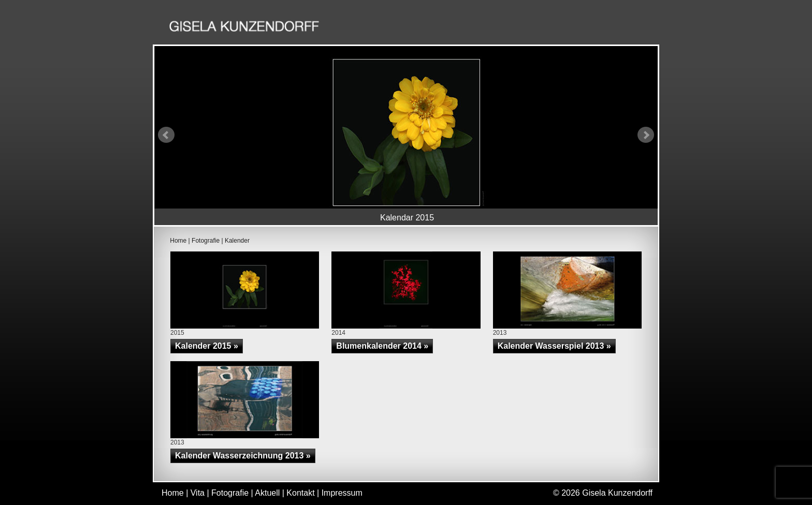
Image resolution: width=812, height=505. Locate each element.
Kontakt (617, 28)
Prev (166, 135)
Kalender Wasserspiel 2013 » (554, 346)
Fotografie (501, 28)
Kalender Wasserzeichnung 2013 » (243, 456)
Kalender (237, 241)
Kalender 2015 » (207, 346)
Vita (449, 28)
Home (409, 28)
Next (646, 135)
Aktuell (562, 28)
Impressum (342, 493)
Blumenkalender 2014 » (382, 346)
